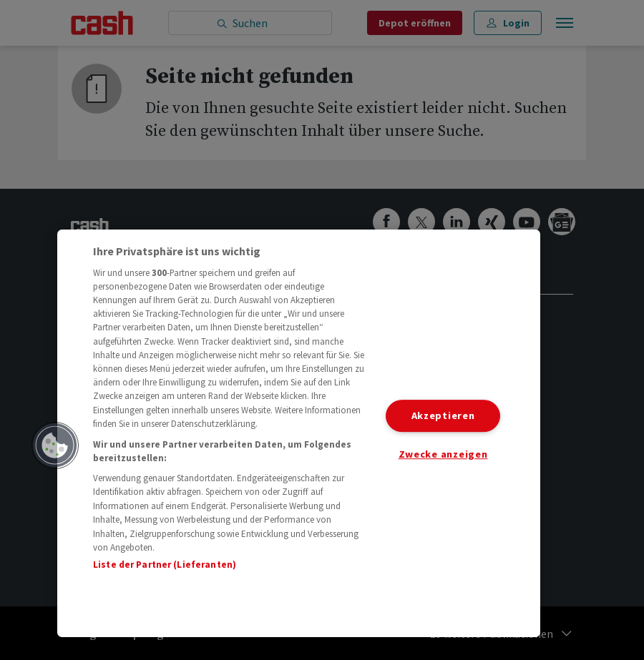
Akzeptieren (443, 415)
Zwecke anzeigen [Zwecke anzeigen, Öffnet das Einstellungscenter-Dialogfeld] (443, 454)
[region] (299, 433)
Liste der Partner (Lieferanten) (165, 565)
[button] (55, 445)
